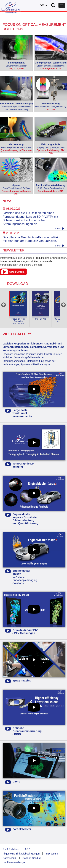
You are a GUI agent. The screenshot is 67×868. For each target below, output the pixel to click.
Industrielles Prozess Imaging (16, 107)
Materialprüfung (51, 105)
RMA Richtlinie (11, 849)
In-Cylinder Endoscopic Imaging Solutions (22, 577)
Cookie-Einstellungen (14, 862)
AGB (28, 849)
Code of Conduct (32, 858)
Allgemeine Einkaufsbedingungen (21, 854)
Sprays (16, 187)
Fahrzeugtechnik (51, 146)
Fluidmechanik (16, 64)
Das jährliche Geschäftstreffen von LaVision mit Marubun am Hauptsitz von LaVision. (32, 239)
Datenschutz (10, 858)
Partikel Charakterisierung (51, 187)
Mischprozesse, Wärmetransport (51, 64)
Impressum (52, 854)
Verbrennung (16, 146)
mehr (59, 229)
